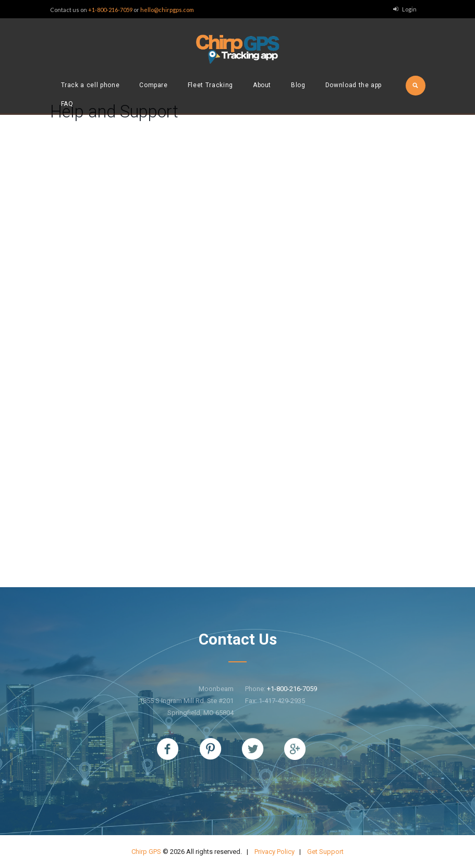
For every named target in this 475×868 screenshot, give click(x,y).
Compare (154, 85)
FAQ (67, 104)
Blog (298, 85)
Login (409, 9)
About (262, 85)
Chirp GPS (146, 852)
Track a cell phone (90, 85)
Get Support (325, 852)
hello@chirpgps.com (167, 10)
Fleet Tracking (210, 85)
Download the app (354, 85)
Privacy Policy (275, 852)
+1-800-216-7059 (110, 10)
